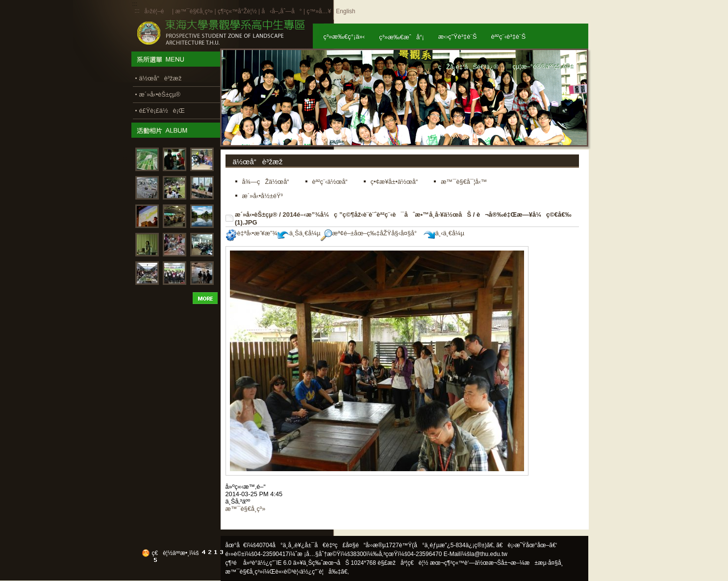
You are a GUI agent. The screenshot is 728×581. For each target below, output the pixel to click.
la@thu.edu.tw (489, 554)
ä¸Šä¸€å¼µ (299, 233)
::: (137, 11)
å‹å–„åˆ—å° (281, 11)
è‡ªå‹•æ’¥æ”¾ (251, 233)
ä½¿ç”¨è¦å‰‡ (320, 572)
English (345, 11)
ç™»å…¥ (319, 11)
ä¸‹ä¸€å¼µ (444, 233)
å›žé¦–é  (158, 11)
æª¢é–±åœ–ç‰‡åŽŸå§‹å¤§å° (371, 233)
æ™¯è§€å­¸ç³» (195, 11)
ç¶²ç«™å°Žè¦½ (237, 11)
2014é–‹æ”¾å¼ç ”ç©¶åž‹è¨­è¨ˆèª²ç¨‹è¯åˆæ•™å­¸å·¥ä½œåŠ (377, 215)
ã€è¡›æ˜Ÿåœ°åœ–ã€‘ (527, 545)
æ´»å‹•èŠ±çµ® (256, 215)
